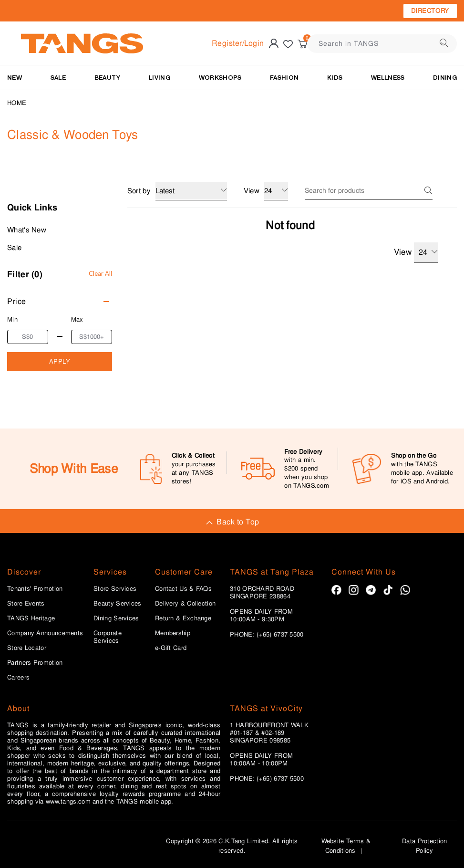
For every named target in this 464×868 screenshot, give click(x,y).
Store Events (26, 604)
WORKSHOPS (220, 78)
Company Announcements (45, 633)
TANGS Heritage (31, 618)
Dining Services (116, 618)
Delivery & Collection (185, 604)
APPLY (60, 361)
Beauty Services (118, 604)
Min (12, 319)
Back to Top (232, 522)
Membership (173, 633)
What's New (27, 230)
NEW (15, 78)
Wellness (388, 78)
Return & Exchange (183, 618)
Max (77, 319)
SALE (58, 78)
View (416, 253)
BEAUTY (108, 78)
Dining (445, 78)
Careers (18, 678)
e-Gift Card (171, 648)
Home (17, 103)
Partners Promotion (35, 663)
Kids (335, 78)
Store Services (115, 589)
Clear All (100, 273)
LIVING (160, 78)
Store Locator (27, 648)
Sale (14, 248)
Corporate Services (108, 637)
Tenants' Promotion (35, 589)
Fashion (284, 78)
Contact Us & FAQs (183, 589)
